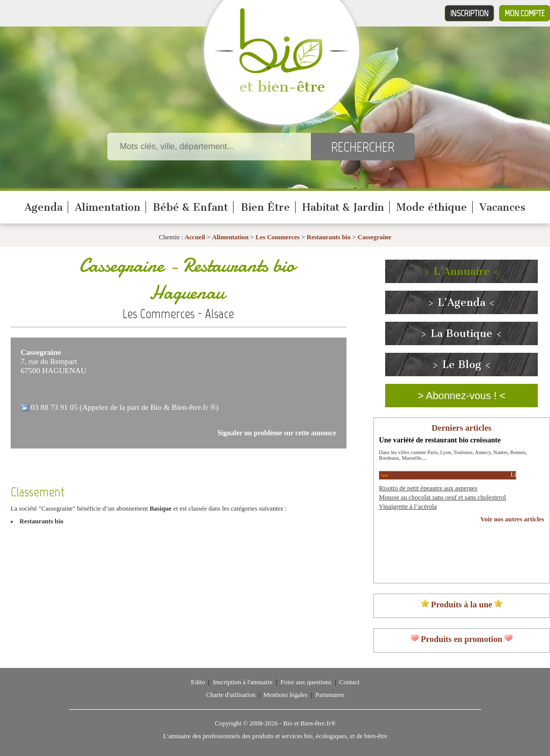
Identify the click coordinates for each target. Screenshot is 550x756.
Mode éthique (432, 207)
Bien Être (265, 207)
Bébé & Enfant (190, 207)
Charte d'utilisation (231, 695)
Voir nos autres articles (512, 519)
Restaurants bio (329, 237)
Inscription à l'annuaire (242, 682)
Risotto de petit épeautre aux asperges (428, 488)
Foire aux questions (306, 682)
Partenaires (330, 695)
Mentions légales (286, 695)
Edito (198, 682)
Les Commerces (278, 237)
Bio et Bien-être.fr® (309, 723)
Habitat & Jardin (343, 207)
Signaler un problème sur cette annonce (277, 433)
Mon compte (525, 13)
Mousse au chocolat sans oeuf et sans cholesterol (443, 497)
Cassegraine (374, 237)
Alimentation (108, 207)
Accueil (195, 237)
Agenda (44, 207)
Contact (350, 682)
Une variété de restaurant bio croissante (440, 440)
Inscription (469, 13)
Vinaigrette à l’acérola (408, 507)
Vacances (502, 207)
